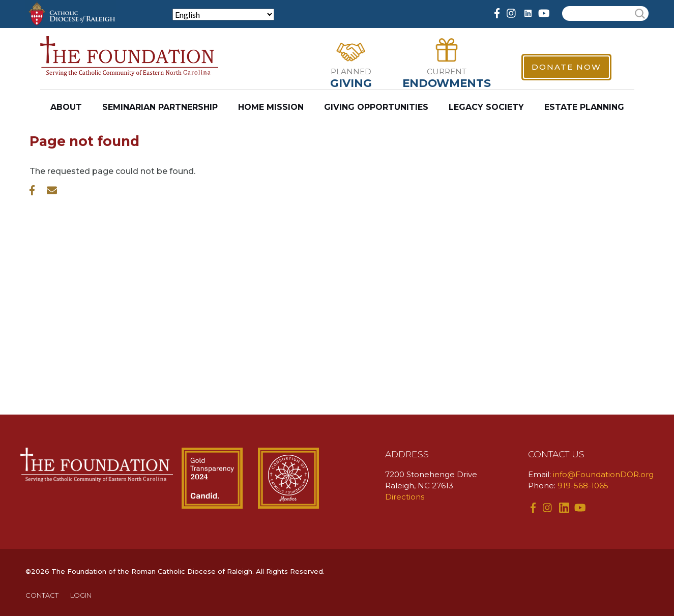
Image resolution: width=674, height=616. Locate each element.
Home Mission (271, 107)
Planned (351, 71)
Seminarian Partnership (160, 107)
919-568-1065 (583, 486)
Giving (351, 83)
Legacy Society (486, 107)
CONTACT (42, 595)
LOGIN (81, 595)
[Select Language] (223, 14)
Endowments (447, 83)
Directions (405, 497)
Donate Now (566, 67)
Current (447, 71)
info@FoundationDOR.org (603, 474)
